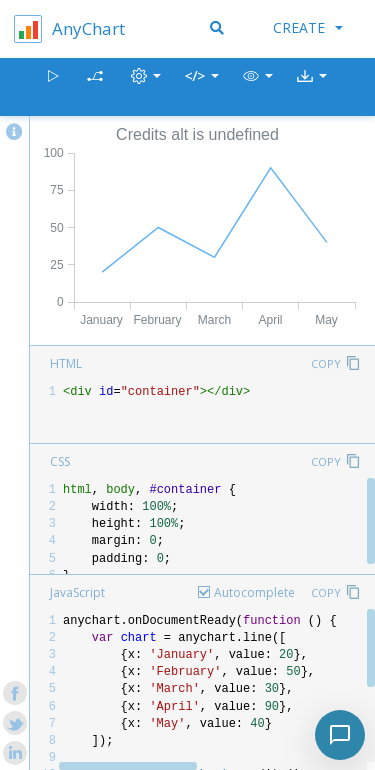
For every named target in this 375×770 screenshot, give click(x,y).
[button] (258, 87)
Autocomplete (254, 592)
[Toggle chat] (340, 735)
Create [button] (308, 27)
